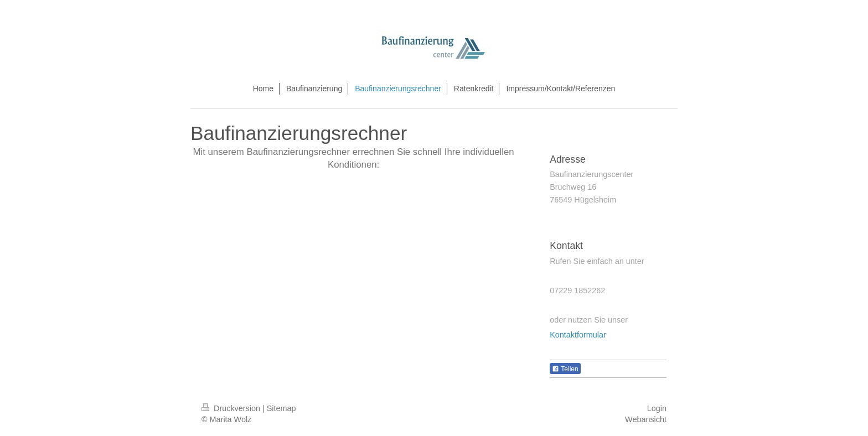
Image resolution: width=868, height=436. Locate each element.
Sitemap (281, 408)
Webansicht (646, 419)
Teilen (565, 369)
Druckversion (232, 408)
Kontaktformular (578, 335)
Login (657, 408)
